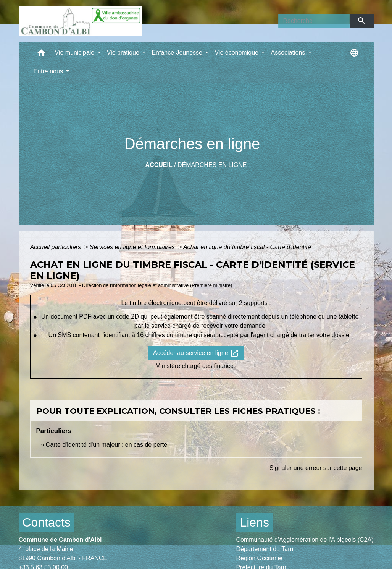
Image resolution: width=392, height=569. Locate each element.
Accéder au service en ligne (196, 353)
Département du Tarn (265, 549)
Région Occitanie (259, 558)
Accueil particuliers (56, 247)
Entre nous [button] (49, 71)
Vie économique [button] (237, 53)
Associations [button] (289, 53)
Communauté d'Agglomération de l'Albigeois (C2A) (305, 540)
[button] (41, 54)
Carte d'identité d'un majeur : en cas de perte (106, 445)
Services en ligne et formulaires (133, 247)
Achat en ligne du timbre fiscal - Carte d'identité (247, 247)
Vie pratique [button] (124, 53)
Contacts (47, 522)
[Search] (314, 21)
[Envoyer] (362, 21)
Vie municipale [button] (76, 53)
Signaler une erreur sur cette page (316, 468)
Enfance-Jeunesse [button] (178, 53)
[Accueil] (81, 21)
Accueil (159, 165)
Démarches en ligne (212, 165)
